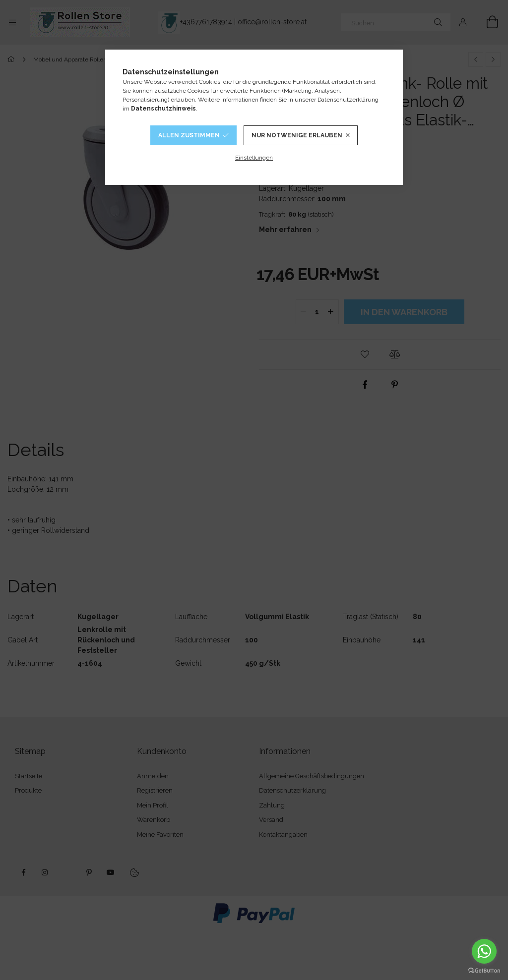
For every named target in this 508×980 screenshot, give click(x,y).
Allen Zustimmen (189, 135)
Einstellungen (254, 158)
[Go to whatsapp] (484, 951)
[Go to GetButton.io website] (484, 970)
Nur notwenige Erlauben (297, 135)
